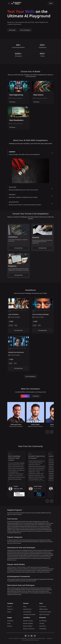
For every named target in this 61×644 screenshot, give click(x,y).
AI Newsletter (43, 629)
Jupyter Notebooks (21, 588)
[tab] (31, 153)
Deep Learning (11, 526)
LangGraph (42, 579)
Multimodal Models (18, 555)
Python (29, 525)
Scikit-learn (37, 588)
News (49, 540)
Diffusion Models (29, 552)
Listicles (19, 543)
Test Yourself (12, 30)
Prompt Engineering (27, 540)
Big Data (16, 593)
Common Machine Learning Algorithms (30, 593)
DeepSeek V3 (11, 569)
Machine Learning (46, 525)
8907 (10, 363)
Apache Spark (11, 590)
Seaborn (24, 590)
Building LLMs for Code (20, 525)
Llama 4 (9, 567)
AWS (12, 591)
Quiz (8, 543)
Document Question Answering (16, 557)
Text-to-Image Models (43, 555)
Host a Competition (25, 30)
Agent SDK (20, 579)
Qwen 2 (29, 572)
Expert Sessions (27, 609)
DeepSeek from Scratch (21, 523)
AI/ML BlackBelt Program (44, 513)
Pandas (29, 590)
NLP (15, 591)
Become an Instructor (29, 629)
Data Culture (43, 626)
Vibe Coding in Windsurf (19, 530)
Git (42, 590)
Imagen (28, 557)
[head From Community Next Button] (52, 501)
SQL (15, 588)
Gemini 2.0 (36, 569)
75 (15, 363)
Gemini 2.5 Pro (29, 569)
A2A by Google (27, 579)
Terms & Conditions (14, 638)
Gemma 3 (43, 569)
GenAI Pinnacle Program (14, 513)
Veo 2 (22, 569)
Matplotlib (18, 590)
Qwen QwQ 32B (22, 572)
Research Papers (39, 542)
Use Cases (13, 543)
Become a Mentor (28, 626)
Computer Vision (31, 591)
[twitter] (29, 636)
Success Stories (48, 542)
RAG (38, 554)
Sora (39, 567)
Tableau (43, 528)
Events (9, 623)
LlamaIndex (33, 554)
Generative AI (11, 522)
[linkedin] (32, 636)
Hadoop (34, 590)
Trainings (42, 623)
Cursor (15, 560)
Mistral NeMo (42, 570)
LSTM (10, 552)
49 (39, 325)
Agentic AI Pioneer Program (15, 514)
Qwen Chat (43, 572)
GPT (43, 550)
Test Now (12, 102)
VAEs (12, 550)
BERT (46, 550)
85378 (11, 325)
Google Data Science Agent (14, 594)
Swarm (29, 581)
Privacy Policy (32, 638)
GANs (9, 550)
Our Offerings (43, 621)
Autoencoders (37, 550)
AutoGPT (34, 581)
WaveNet (19, 558)
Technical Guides (12, 542)
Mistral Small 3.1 (33, 570)
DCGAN (30, 555)
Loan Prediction (23, 528)
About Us (10, 607)
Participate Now (19, 248)
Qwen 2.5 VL (36, 572)
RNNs (25, 555)
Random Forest (21, 591)
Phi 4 (22, 570)
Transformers (18, 550)
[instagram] (26, 636)
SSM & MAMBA (38, 523)
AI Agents (10, 540)
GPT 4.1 (25, 567)
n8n (8, 579)
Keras (46, 590)
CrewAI (48, 579)
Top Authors (36, 396)
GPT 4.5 (20, 567)
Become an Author (28, 621)
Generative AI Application (39, 540)
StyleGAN (25, 550)
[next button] (52, 432)
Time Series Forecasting (34, 528)
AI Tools (19, 542)
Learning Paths (27, 612)
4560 (35, 325)
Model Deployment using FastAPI (35, 530)
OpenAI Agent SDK (26, 522)
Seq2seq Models (12, 558)
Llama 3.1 (15, 567)
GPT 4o (30, 567)
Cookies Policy (41, 638)
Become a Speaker (28, 623)
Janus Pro (17, 569)
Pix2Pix (30, 550)
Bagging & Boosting (12, 528)
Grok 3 (48, 572)
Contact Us (10, 609)
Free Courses (43, 607)
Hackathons (10, 621)
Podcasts (10, 626)
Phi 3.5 (26, 570)
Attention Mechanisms (18, 552)
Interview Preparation (28, 542)
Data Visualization (41, 591)
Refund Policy (24, 638)
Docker (39, 590)
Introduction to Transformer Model (40, 526)
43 (16, 325)
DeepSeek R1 (45, 567)
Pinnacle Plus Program (45, 612)
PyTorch (43, 588)
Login (51, 3)
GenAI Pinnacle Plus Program (29, 513)
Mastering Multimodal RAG (23, 526)
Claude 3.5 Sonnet (15, 570)
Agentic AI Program (44, 614)
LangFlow (11, 581)
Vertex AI (15, 572)
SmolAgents (35, 579)
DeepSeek (18, 522)
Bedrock (9, 572)
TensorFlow (30, 588)
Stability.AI (30, 523)
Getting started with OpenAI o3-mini (26, 531)
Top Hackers (25, 396)
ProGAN (35, 555)
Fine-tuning (43, 554)
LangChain (26, 554)
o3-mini (35, 567)
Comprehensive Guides (29, 614)
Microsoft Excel (36, 525)
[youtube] (35, 636)
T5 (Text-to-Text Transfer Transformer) (40, 557)
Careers (9, 612)
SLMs (40, 552)
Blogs (25, 607)
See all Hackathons (30, 376)
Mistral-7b (49, 570)
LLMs (36, 552)
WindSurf (10, 560)
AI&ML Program (43, 609)
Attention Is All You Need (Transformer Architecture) (36, 558)
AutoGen (17, 581)
